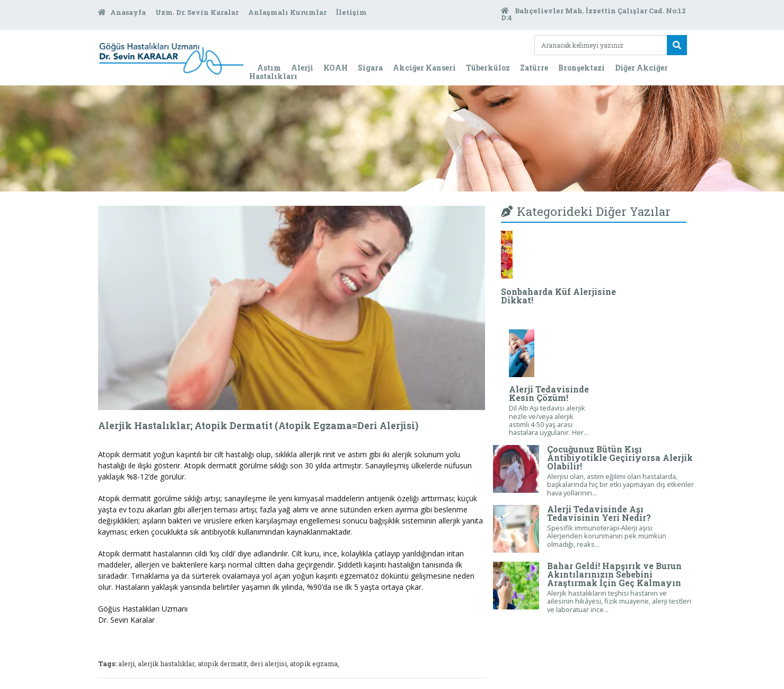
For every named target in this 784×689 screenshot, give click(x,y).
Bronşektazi (582, 68)
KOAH (336, 68)
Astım (269, 68)
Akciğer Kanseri (424, 68)
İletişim (351, 12)
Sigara (370, 68)
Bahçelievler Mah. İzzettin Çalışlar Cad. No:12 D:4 (593, 14)
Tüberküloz (488, 68)
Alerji (302, 68)
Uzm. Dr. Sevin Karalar (198, 12)
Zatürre (534, 68)
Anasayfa (123, 12)
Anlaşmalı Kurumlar (288, 12)
